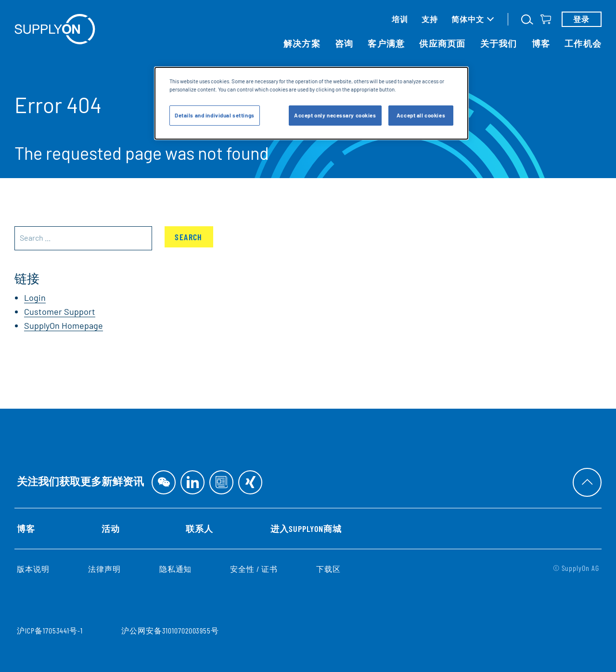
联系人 (199, 529)
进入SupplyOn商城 (306, 529)
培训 (400, 19)
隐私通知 (176, 569)
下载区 (328, 569)
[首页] (55, 29)
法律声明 (104, 569)
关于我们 (499, 43)
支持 (430, 19)
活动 (111, 529)
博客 (541, 43)
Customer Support (60, 311)
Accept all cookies (421, 115)
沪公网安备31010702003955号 (170, 630)
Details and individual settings (215, 115)
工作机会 (583, 43)
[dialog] (311, 103)
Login (35, 297)
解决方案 (302, 43)
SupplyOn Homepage (64, 325)
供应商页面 (442, 43)
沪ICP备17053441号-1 (50, 630)
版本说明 (33, 569)
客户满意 (386, 43)
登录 (582, 19)
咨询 (344, 43)
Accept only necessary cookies (335, 115)
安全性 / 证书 (254, 569)
